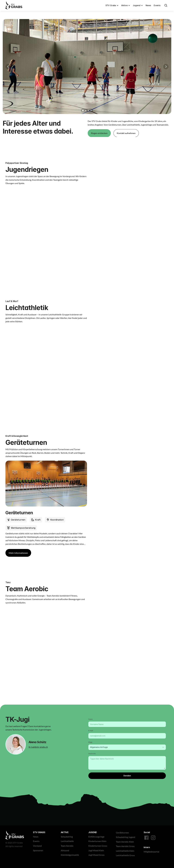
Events (157, 5)
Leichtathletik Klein (125, 851)
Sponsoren (38, 850)
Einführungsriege (96, 837)
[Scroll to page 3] (88, 111)
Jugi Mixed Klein (96, 850)
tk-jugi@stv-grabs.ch (38, 747)
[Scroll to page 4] (91, 111)
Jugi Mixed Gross (96, 855)
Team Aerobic (67, 846)
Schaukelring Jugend (126, 837)
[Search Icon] (166, 5)
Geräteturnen (122, 833)
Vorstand (37, 846)
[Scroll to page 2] (86, 111)
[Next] (166, 67)
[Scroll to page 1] (83, 111)
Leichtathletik (67, 841)
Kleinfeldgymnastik (70, 855)
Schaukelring (67, 837)
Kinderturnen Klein (97, 841)
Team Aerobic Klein (125, 842)
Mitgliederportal (151, 852)
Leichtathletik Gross (125, 855)
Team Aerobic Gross (125, 846)
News (148, 5)
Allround (65, 850)
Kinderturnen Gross (98, 846)
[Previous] (8, 67)
